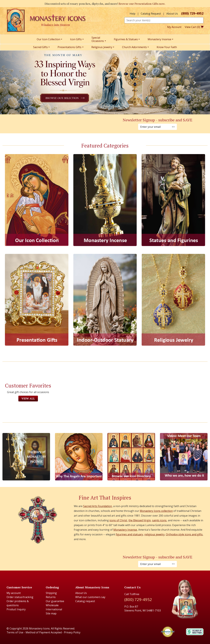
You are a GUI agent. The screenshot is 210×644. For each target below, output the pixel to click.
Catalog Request (151, 14)
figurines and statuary (129, 534)
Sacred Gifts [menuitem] (40, 47)
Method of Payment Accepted (44, 632)
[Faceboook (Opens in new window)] (45, 561)
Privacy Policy (72, 632)
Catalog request (85, 601)
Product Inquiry (16, 609)
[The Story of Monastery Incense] (26, 457)
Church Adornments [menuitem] (134, 47)
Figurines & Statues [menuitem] (126, 39)
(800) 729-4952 (192, 13)
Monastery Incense (125, 530)
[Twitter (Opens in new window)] (56, 124)
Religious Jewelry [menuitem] (102, 47)
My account (14, 593)
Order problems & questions (18, 603)
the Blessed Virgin (140, 520)
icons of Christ (118, 520)
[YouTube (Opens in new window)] (60, 124)
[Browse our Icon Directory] (131, 457)
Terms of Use (15, 632)
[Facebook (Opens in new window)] (45, 124)
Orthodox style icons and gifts (184, 534)
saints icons (159, 520)
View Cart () (194, 27)
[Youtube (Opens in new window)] (60, 561)
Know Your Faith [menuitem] (167, 47)
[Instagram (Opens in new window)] (49, 124)
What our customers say (90, 597)
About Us (172, 14)
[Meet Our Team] (184, 457)
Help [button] (132, 14)
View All (28, 398)
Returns (51, 597)
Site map (51, 613)
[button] (16, 82)
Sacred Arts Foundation (98, 506)
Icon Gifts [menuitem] (76, 39)
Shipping (51, 593)
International (54, 609)
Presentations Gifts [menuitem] (69, 47)
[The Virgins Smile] (79, 457)
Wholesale (52, 605)
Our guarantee (55, 601)
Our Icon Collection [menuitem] (48, 39)
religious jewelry (154, 534)
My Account (174, 27)
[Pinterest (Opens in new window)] (52, 124)
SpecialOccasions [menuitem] (98, 39)
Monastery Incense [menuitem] (159, 39)
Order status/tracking (20, 597)
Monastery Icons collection (156, 511)
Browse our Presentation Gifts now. (142, 4)
